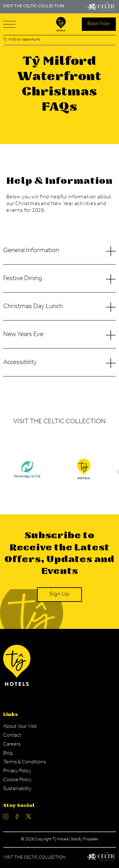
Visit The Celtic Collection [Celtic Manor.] (34, 858)
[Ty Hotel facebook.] (17, 818)
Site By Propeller (85, 840)
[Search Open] (99, 24)
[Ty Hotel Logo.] (84, 474)
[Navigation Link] (20, 727)
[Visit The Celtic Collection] (102, 7)
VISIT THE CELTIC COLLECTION (34, 7)
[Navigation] (9, 24)
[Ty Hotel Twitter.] (29, 818)
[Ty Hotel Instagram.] (6, 818)
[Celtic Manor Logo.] (102, 858)
